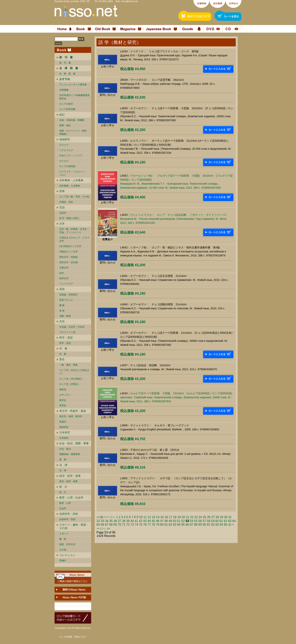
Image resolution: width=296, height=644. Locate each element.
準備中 (63, 561)
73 (132, 525)
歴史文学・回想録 (68, 257)
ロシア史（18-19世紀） (71, 379)
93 (217, 525)
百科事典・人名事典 (71, 180)
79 (158, 525)
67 (107, 525)
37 (119, 521)
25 (204, 517)
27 (213, 517)
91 (209, 525)
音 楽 (62, 311)
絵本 (62, 273)
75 (141, 525)
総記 (62, 115)
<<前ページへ (106, 517)
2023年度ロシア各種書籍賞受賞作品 (74, 97)
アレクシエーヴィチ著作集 (73, 85)
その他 (63, 550)
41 (136, 521)
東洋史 (63, 400)
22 (192, 517)
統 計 (63, 487)
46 (158, 521)
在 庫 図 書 (67, 74)
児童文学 (64, 268)
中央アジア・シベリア (71, 156)
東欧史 (63, 389)
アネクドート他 (67, 332)
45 (153, 521)
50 (175, 521)
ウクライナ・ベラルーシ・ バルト (73, 173)
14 (158, 517)
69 (115, 525)
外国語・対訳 (66, 202)
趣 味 (63, 539)
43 (145, 521)
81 (166, 525)
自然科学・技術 (69, 514)
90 (204, 525)
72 (128, 525)
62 (226, 521)
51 (179, 521)
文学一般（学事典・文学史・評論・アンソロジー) (74, 231)
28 (217, 517)
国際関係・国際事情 (70, 454)
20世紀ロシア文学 (69, 252)
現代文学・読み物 (68, 262)
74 (136, 525)
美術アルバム (66, 300)
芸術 (62, 289)
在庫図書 (64, 90)
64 (234, 521)
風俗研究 (64, 427)
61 (221, 521)
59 (213, 521)
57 (204, 521)
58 (209, 521)
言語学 (63, 213)
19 (179, 517)
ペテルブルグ (66, 150)
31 (230, 517)
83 (175, 525)
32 (98, 521)
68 (111, 525)
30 (226, 517)
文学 (62, 224)
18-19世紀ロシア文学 (70, 246)
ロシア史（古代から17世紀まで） (74, 372)
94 (221, 525)
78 (153, 525)
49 (170, 521)
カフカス (64, 161)
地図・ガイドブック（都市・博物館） (74, 132)
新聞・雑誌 (65, 125)
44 (149, 521)
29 (221, 517)
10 (141, 517)
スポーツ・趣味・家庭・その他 (74, 526)
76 (145, 525)
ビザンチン (65, 395)
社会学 (63, 508)
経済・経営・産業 (70, 476)
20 (183, 517)
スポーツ (64, 534)
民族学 (63, 422)
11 (145, 517)
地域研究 (65, 139)
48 (166, 521)
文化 (62, 321)
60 (217, 521)
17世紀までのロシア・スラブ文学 (74, 239)
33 (102, 521)
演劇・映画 (65, 316)
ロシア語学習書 (67, 109)
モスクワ (64, 145)
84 (179, 525)
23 (196, 517)
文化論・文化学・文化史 (72, 327)
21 (187, 517)
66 (102, 525)
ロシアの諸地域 (67, 166)
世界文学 (64, 278)
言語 (62, 207)
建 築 (62, 305)
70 (119, 525)
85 (183, 525)
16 (166, 517)
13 (154, 517)
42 (141, 521)
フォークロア (66, 284)
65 (98, 525)
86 (187, 525)
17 (171, 517)
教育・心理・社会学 (71, 498)
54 (192, 521)
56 (200, 521)
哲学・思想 (66, 338)
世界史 (63, 406)
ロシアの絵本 (66, 104)
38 (124, 521)
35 (111, 521)
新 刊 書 (65, 63)
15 (162, 517)
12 (149, 517)
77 (149, 525)
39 (128, 521)
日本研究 (65, 432)
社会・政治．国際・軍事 (74, 443)
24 (200, 517)
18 (175, 517)
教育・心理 (65, 503)
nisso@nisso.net (129, 1)
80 (162, 525)
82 (170, 525)
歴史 (62, 359)
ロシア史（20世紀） (70, 384)
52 (183, 521)
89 (200, 525)
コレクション (67, 555)
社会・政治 (65, 449)
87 (192, 525)
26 (209, 517)
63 (230, 521)
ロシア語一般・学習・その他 (74, 197)
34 (107, 521)
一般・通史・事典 (68, 365)
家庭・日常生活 (67, 544)
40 (132, 521)
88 (196, 525)
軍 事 (63, 460)
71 (124, 525)
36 (115, 521)
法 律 (63, 465)
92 (213, 525)
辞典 (62, 191)
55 (196, 521)
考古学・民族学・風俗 (73, 411)
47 (162, 521)
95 (226, 525)
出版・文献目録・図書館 (72, 120)
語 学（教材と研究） (70, 218)
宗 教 (63, 348)
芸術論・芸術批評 (68, 295)
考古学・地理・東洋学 (71, 416)
